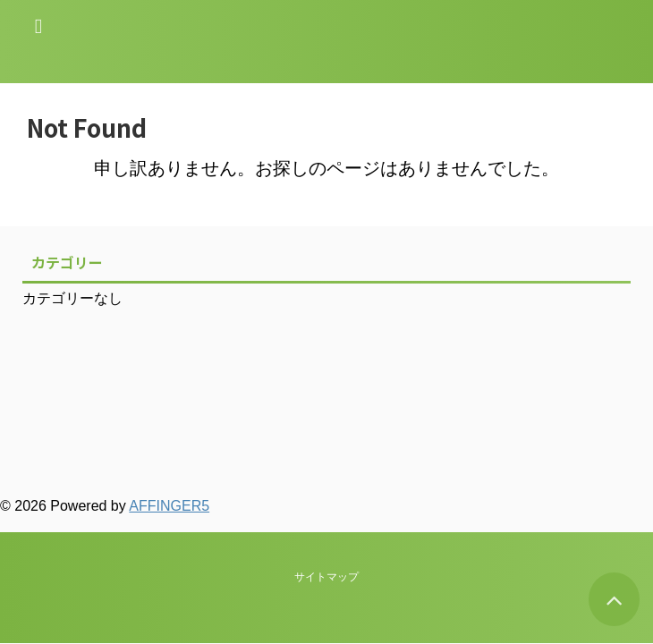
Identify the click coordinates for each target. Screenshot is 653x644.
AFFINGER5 (169, 506)
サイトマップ (326, 425)
